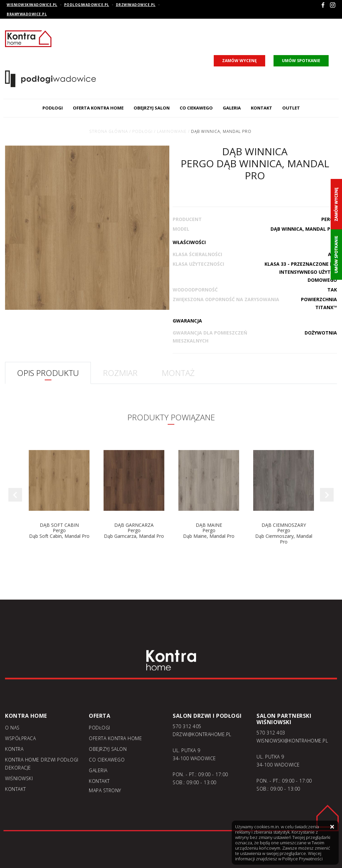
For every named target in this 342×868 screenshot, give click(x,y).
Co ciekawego (196, 108)
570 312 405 (187, 726)
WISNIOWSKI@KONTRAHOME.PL (292, 741)
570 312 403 (271, 733)
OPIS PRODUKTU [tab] (48, 373)
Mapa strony (105, 790)
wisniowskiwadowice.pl (32, 5)
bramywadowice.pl (27, 14)
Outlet (291, 108)
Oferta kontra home (98, 108)
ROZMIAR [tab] (120, 373)
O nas (12, 728)
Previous (15, 495)
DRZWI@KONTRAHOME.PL (202, 734)
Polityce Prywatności (302, 859)
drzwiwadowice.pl (136, 5)
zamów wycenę (239, 61)
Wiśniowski (19, 778)
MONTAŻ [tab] (178, 373)
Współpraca (20, 738)
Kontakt (262, 108)
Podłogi (53, 108)
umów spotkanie (301, 61)
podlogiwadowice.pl (87, 5)
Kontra (14, 749)
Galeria (232, 108)
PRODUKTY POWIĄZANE (171, 417)
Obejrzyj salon (152, 108)
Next (327, 495)
